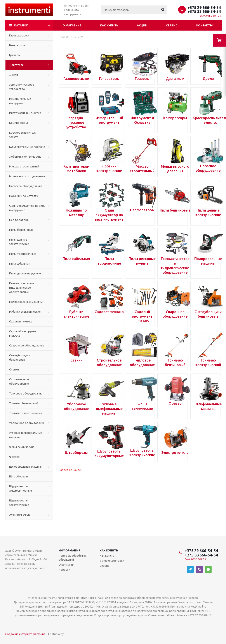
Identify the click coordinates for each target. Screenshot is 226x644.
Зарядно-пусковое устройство (22, 87)
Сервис (172, 25)
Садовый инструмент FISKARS (24, 333)
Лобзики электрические (25, 157)
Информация (70, 550)
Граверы (15, 55)
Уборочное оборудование (27, 423)
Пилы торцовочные (23, 254)
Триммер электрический (26, 413)
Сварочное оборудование (27, 345)
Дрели (14, 75)
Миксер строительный (24, 166)
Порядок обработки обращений (73, 558)
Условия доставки (112, 561)
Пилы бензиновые (21, 230)
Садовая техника (21, 321)
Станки (14, 369)
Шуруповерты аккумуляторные (21, 488)
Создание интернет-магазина (25, 634)
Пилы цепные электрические (19, 242)
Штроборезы (18, 476)
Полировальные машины (26, 302)
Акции (142, 25)
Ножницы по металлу (23, 196)
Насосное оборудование (26, 186)
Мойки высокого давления (27, 176)
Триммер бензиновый (24, 403)
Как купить (109, 25)
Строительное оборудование (19, 381)
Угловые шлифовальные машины (26, 435)
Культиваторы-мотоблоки (27, 147)
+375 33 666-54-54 (204, 11)
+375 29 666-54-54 (204, 7)
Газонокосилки (19, 35)
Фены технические (22, 447)
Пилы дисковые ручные (25, 273)
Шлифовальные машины (26, 467)
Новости (64, 570)
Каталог (21, 25)
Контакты (204, 25)
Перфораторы (19, 220)
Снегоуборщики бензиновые (20, 357)
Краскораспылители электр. (23, 135)
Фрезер (14, 457)
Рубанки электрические (25, 312)
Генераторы (17, 45)
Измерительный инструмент (20, 101)
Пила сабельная (20, 263)
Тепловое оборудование (26, 393)
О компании (66, 565)
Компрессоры (18, 123)
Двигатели (16, 65)
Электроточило (20, 515)
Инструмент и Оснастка (25, 113)
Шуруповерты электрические (19, 503)
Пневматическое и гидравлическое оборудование (22, 288)
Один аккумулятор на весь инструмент (27, 208)
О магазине (72, 25)
